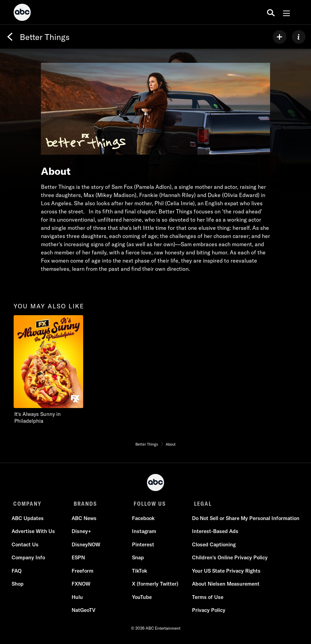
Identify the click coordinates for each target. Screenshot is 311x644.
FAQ (18, 572)
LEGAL (199, 504)
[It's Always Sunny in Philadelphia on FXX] (55, 370)
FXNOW (82, 586)
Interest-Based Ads (213, 533)
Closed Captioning (212, 546)
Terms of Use (206, 599)
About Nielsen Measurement (224, 586)
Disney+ (82, 533)
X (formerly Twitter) (154, 586)
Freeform (83, 572)
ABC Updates (29, 520)
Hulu (78, 599)
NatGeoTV (84, 612)
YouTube (141, 599)
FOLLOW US (147, 504)
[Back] (10, 37)
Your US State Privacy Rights (225, 572)
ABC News (85, 520)
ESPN (79, 559)
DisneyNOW (87, 546)
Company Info (30, 559)
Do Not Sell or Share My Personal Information (244, 520)
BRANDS (84, 504)
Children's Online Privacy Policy (228, 559)
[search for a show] (271, 12)
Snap (137, 559)
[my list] (280, 37)
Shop (19, 586)
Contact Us (27, 546)
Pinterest (142, 546)
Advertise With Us (35, 533)
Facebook (143, 520)
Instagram (143, 533)
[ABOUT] (299, 37)
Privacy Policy (207, 612)
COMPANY (27, 504)
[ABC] (22, 13)
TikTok (139, 572)
